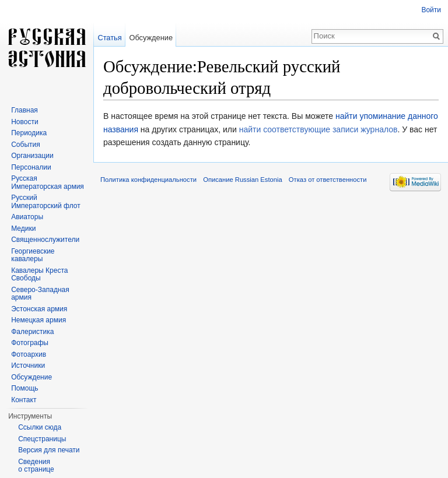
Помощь (24, 388)
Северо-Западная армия (40, 294)
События (26, 145)
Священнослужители (45, 240)
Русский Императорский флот (45, 202)
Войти (431, 10)
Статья (109, 38)
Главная (24, 110)
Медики (23, 229)
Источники (28, 365)
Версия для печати (49, 450)
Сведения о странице (36, 466)
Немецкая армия (38, 320)
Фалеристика (32, 332)
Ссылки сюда (40, 427)
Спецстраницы (42, 439)
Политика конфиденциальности (148, 180)
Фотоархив (29, 354)
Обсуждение (151, 38)
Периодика (29, 133)
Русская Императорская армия (48, 182)
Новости (24, 122)
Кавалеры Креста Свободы (39, 275)
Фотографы (30, 343)
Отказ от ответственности (328, 180)
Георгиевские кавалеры (33, 255)
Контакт (24, 400)
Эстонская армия (39, 309)
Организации (32, 156)
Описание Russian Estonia (242, 180)
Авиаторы (27, 217)
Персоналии (31, 167)
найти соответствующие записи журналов (318, 129)
